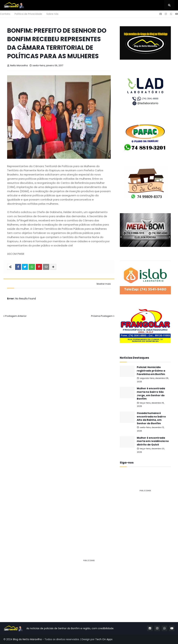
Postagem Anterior (16, 316)
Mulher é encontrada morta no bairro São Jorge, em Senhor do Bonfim (151, 394)
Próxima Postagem (102, 316)
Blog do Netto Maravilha (27, 639)
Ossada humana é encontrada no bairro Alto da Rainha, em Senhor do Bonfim (151, 418)
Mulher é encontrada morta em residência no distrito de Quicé (153, 441)
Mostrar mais (104, 284)
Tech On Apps (104, 639)
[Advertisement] (145, 517)
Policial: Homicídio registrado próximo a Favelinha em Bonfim (151, 371)
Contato (5, 14)
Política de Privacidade (28, 14)
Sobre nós (52, 14)
